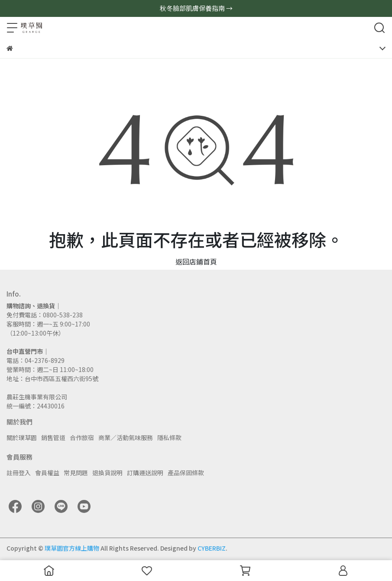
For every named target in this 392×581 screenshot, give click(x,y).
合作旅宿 (82, 437)
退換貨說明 (107, 473)
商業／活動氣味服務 (126, 437)
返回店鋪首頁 (196, 261)
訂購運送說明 (145, 473)
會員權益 (47, 473)
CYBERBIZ (212, 548)
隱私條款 (169, 437)
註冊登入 (19, 473)
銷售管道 (53, 437)
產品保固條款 (186, 473)
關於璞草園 (22, 437)
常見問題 (76, 473)
